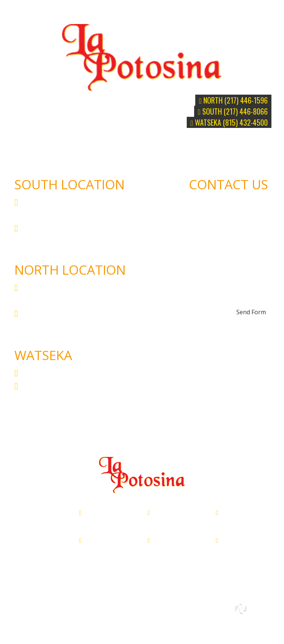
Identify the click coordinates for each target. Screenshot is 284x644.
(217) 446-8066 (49, 228)
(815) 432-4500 (49, 386)
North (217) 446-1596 (233, 100)
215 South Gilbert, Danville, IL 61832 (172, 522)
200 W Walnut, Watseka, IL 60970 (89, 373)
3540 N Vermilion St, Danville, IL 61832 (107, 522)
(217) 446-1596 (49, 313)
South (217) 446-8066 (233, 111)
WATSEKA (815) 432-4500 (229, 122)
